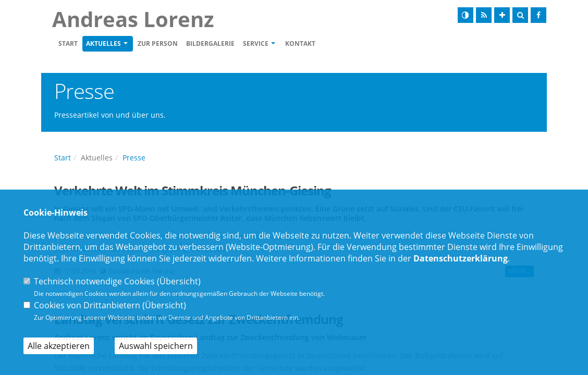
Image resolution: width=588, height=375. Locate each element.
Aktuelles (103, 43)
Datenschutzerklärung (461, 258)
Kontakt (300, 43)
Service (256, 43)
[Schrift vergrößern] (502, 15)
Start (68, 43)
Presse (134, 158)
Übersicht (179, 281)
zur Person (158, 43)
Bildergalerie (210, 43)
